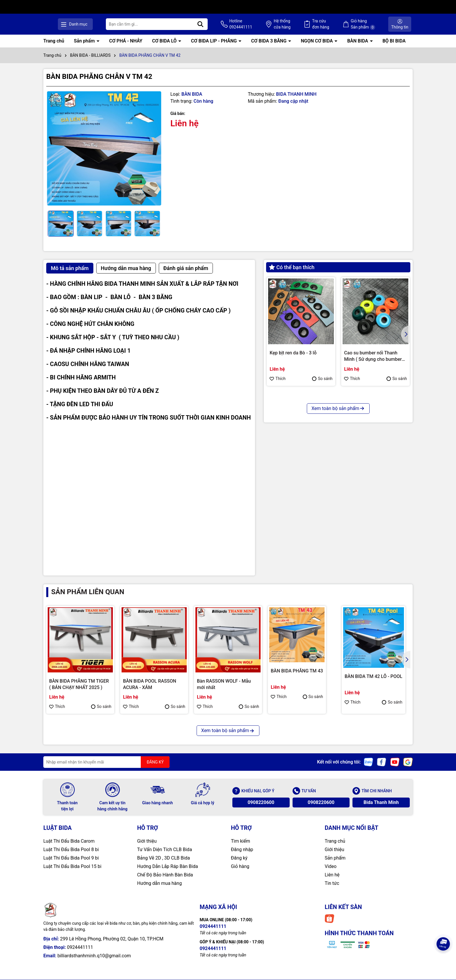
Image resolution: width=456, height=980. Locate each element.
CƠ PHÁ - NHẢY (126, 41)
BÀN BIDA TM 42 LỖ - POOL (374, 676)
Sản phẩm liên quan (88, 592)
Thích (278, 379)
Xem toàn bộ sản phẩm (338, 517)
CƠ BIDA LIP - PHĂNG (214, 41)
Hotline (248, 24)
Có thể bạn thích (292, 267)
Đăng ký (239, 858)
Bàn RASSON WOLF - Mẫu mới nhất (224, 684)
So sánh (322, 379)
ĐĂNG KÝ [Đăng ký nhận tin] (155, 762)
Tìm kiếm (241, 841)
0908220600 (261, 802)
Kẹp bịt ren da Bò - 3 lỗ (293, 353)
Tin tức (332, 883)
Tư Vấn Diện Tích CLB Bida (165, 849)
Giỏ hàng (240, 866)
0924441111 (80, 947)
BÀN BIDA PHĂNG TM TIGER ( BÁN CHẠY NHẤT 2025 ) (79, 684)
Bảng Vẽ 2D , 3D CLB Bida (164, 858)
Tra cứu (324, 24)
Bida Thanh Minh (381, 802)
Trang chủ (54, 41)
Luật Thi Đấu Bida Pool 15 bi (72, 866)
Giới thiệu (147, 841)
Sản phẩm (85, 41)
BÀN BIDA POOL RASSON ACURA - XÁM (150, 684)
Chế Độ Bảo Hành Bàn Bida (165, 875)
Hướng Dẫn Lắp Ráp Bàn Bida (168, 866)
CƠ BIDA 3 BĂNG (269, 41)
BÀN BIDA (358, 41)
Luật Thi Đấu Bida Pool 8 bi (71, 849)
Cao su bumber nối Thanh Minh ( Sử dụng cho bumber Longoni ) (373, 356)
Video (331, 866)
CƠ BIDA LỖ (165, 41)
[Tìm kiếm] (210, 24)
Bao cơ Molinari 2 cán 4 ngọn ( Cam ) (374, 471)
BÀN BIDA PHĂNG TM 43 (297, 671)
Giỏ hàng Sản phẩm (365, 24)
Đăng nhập (242, 849)
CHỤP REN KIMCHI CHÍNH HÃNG (297, 471)
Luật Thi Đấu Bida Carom (69, 841)
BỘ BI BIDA (394, 41)
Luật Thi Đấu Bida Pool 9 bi (71, 858)
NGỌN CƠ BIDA (318, 41)
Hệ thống (288, 24)
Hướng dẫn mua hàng (160, 883)
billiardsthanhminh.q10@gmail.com (94, 956)
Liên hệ (332, 875)
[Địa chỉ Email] (106, 762)
